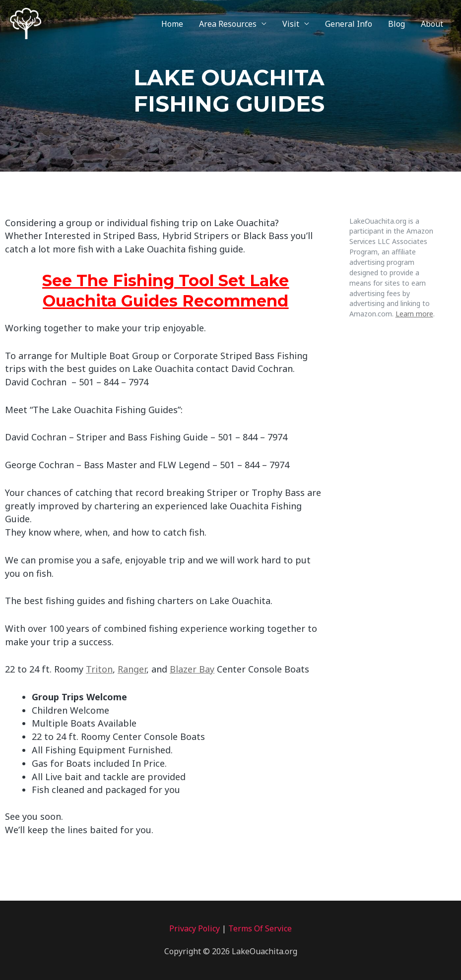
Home (172, 24)
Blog (396, 24)
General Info (349, 24)
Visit (291, 24)
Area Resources (228, 24)
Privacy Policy (195, 928)
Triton (99, 669)
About (432, 24)
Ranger (132, 669)
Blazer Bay (192, 669)
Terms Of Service (260, 928)
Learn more (414, 314)
